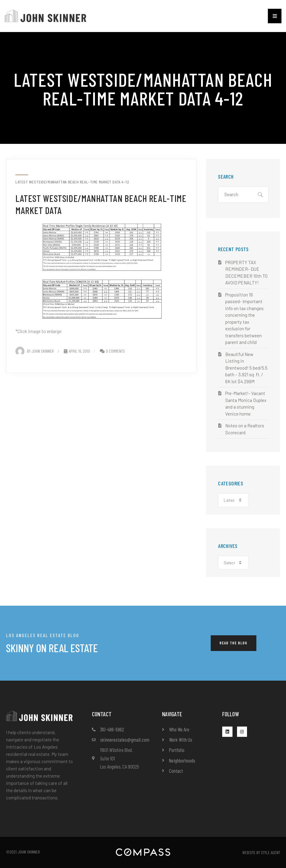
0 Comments (115, 351)
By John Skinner (35, 351)
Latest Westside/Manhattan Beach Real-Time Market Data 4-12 (72, 182)
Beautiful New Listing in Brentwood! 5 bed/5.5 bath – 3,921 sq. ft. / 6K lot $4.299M (246, 368)
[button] (275, 16)
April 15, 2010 (77, 351)
